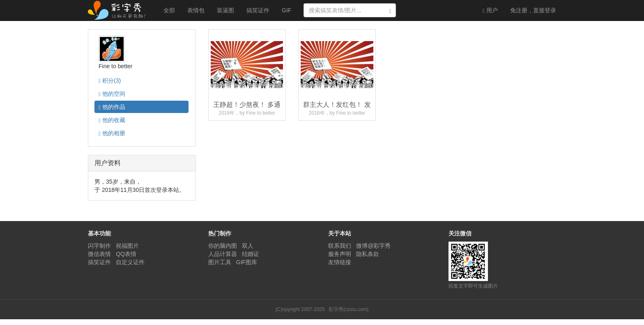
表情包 (196, 10)
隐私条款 (368, 254)
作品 (112, 107)
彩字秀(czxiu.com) (348, 309)
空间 (112, 94)
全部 (169, 10)
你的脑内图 (223, 246)
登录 (533, 10)
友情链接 (340, 262)
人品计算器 (223, 254)
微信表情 (99, 254)
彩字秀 (120, 10)
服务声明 (340, 254)
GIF (286, 10)
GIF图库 (247, 262)
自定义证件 (130, 262)
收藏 (112, 120)
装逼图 (225, 10)
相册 (112, 133)
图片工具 (220, 262)
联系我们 (340, 246)
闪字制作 (99, 246)
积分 (110, 81)
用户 (490, 10)
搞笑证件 (258, 10)
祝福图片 (127, 246)
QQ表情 (126, 254)
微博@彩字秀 (373, 246)
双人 (248, 246)
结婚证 (251, 254)
